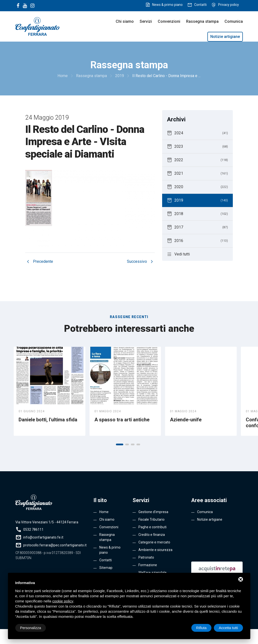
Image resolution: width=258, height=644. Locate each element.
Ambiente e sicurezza (155, 550)
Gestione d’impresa (153, 512)
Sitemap (106, 568)
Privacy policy (229, 5)
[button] (120, 444)
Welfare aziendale (152, 573)
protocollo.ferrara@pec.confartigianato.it (55, 545)
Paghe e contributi (152, 527)
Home (104, 512)
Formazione (148, 565)
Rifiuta (201, 628)
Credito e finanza (152, 535)
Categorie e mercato (154, 542)
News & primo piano (167, 5)
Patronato (146, 557)
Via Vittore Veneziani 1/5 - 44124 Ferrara (47, 522)
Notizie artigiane (225, 37)
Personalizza (31, 628)
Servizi (146, 21)
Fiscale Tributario (151, 519)
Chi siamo (125, 21)
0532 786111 (33, 529)
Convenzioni (169, 21)
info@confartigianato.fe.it (43, 537)
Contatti (200, 5)
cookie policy (63, 601)
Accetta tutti (228, 628)
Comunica (234, 21)
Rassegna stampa (202, 21)
